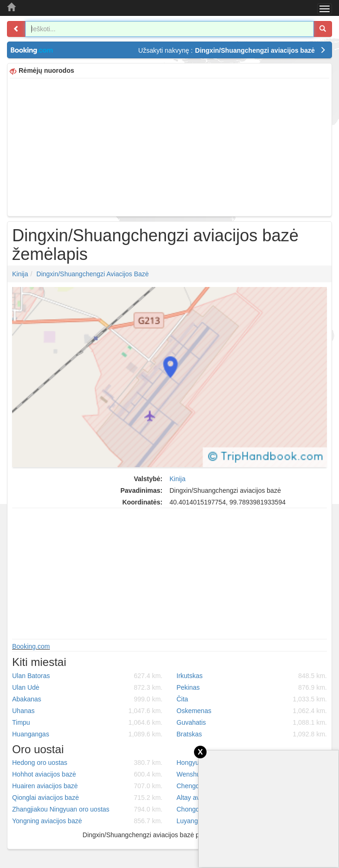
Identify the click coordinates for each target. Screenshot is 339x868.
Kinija (20, 274)
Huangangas (87, 734)
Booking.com (31, 646)
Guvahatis (252, 722)
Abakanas (87, 699)
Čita (252, 699)
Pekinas (252, 687)
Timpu (87, 722)
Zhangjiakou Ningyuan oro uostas (87, 809)
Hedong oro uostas (87, 763)
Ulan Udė (87, 687)
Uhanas (87, 711)
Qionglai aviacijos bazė (87, 798)
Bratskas (252, 734)
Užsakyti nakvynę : (232, 50)
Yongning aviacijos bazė (87, 821)
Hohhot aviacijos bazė (87, 774)
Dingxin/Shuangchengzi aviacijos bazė (93, 274)
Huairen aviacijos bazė (87, 786)
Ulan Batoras (87, 676)
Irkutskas (252, 676)
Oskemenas (252, 711)
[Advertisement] (169, 146)
